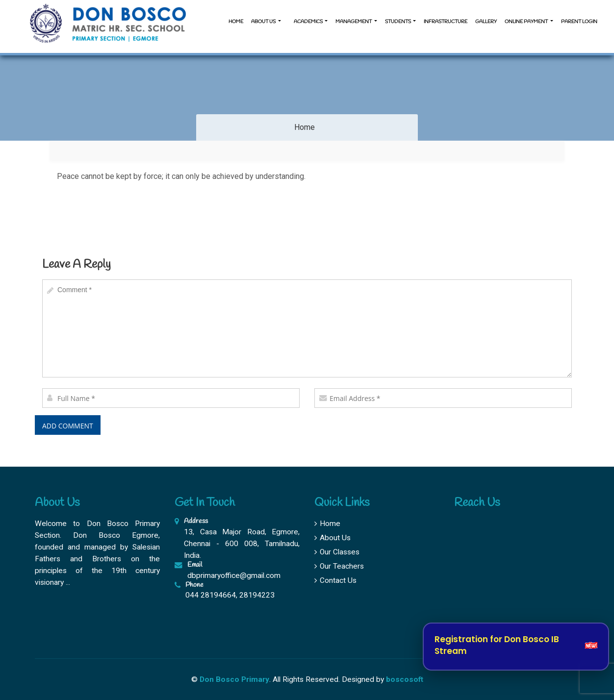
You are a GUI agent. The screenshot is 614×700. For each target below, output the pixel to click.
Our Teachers (339, 566)
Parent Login (579, 22)
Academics (308, 22)
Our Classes (337, 552)
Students (398, 22)
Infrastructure (446, 22)
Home (236, 22)
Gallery (486, 22)
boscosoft (405, 679)
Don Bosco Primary (234, 679)
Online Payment (527, 22)
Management (354, 22)
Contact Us (335, 580)
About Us (333, 538)
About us (264, 22)
